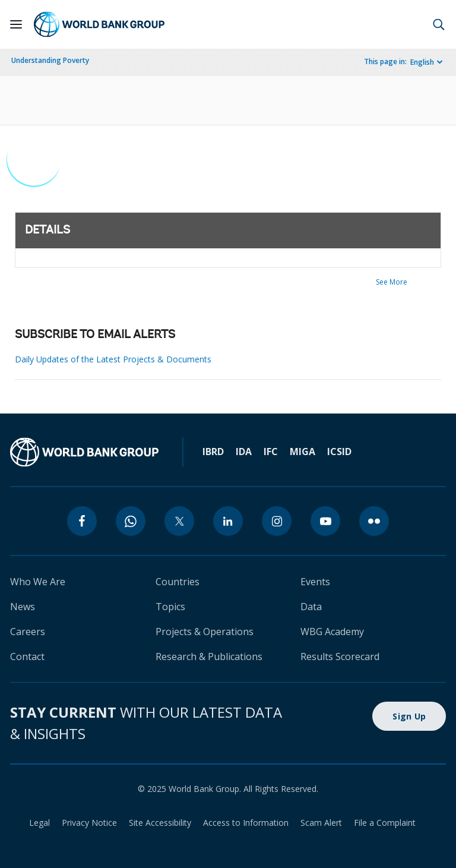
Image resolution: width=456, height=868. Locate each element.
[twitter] (179, 521)
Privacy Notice (89, 823)
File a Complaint (385, 823)
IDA (244, 452)
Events (315, 582)
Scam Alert (321, 823)
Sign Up (409, 716)
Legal (39, 823)
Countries (178, 582)
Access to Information (246, 823)
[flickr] (374, 521)
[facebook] (82, 521)
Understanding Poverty (50, 60)
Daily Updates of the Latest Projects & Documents (113, 359)
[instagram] (277, 521)
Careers (28, 632)
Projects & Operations (205, 632)
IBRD (213, 452)
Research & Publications (209, 656)
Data (311, 607)
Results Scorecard (340, 656)
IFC (271, 452)
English (422, 62)
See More (392, 282)
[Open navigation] (16, 24)
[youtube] (325, 521)
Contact (27, 656)
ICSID (339, 452)
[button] (439, 24)
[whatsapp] (131, 521)
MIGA (303, 452)
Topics (170, 607)
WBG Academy (332, 632)
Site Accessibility (160, 823)
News (23, 607)
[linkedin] (228, 521)
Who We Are (38, 582)
